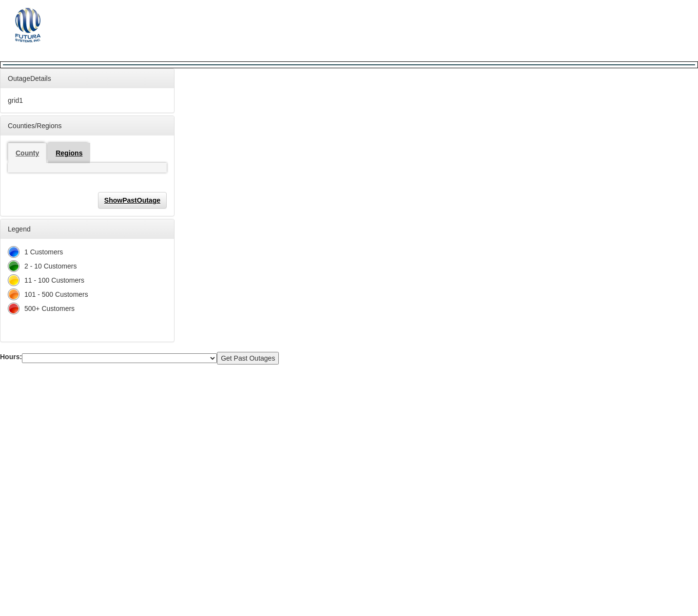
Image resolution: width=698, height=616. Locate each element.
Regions (69, 153)
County (27, 153)
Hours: (11, 357)
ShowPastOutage (132, 200)
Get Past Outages (248, 358)
